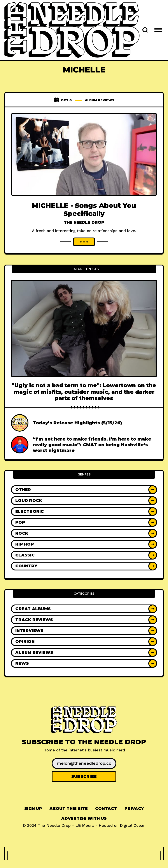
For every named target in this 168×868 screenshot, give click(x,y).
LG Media (85, 833)
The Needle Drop (84, 222)
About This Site (69, 816)
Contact (106, 816)
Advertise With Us (84, 826)
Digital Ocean (133, 833)
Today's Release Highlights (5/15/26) (77, 431)
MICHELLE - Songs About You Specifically (84, 210)
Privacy (134, 816)
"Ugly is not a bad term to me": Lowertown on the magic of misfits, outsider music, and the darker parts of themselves (84, 400)
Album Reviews (100, 100)
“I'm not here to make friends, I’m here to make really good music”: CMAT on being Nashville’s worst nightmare (92, 453)
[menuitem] (33, 817)
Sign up (33, 816)
